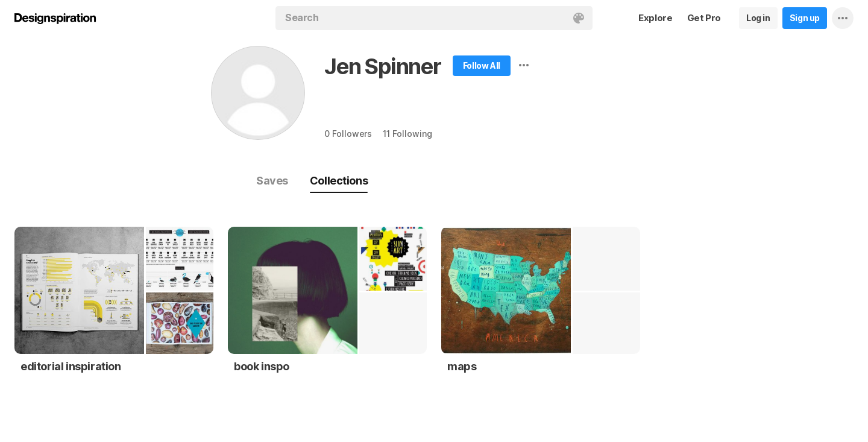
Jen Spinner (383, 66)
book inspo (262, 366)
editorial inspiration (71, 366)
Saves (272, 181)
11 (407, 134)
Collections (339, 181)
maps (462, 366)
